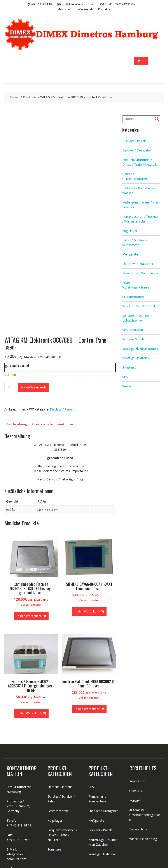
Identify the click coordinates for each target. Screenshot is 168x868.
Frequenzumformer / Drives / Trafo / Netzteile (62, 777)
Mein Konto (65, 9)
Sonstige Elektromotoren (140, 349)
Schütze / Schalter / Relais (141, 306)
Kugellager (130, 231)
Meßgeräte (130, 254)
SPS (125, 377)
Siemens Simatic (134, 339)
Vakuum (128, 386)
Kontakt (135, 742)
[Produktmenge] (11, 329)
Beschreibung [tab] (17, 366)
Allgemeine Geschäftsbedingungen (145, 756)
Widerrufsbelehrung (143, 780)
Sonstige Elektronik (136, 358)
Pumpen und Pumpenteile (141, 273)
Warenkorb (85, 9)
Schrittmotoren (133, 297)
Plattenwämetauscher (138, 264)
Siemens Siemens (60, 729)
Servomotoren (133, 330)
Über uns (136, 732)
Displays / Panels (62, 351)
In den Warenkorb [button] (29, 558)
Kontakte (104, 9)
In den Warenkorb (33, 329)
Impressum (137, 723)
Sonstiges (129, 367)
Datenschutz (138, 771)
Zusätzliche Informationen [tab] (52, 366)
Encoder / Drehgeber (137, 150)
